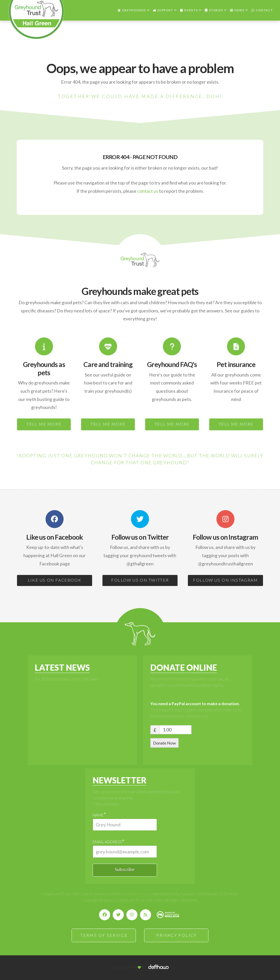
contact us (148, 191)
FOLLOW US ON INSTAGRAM (225, 580)
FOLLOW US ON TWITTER (140, 580)
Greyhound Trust (135, 894)
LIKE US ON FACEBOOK (55, 580)
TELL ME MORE (44, 424)
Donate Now (164, 743)
